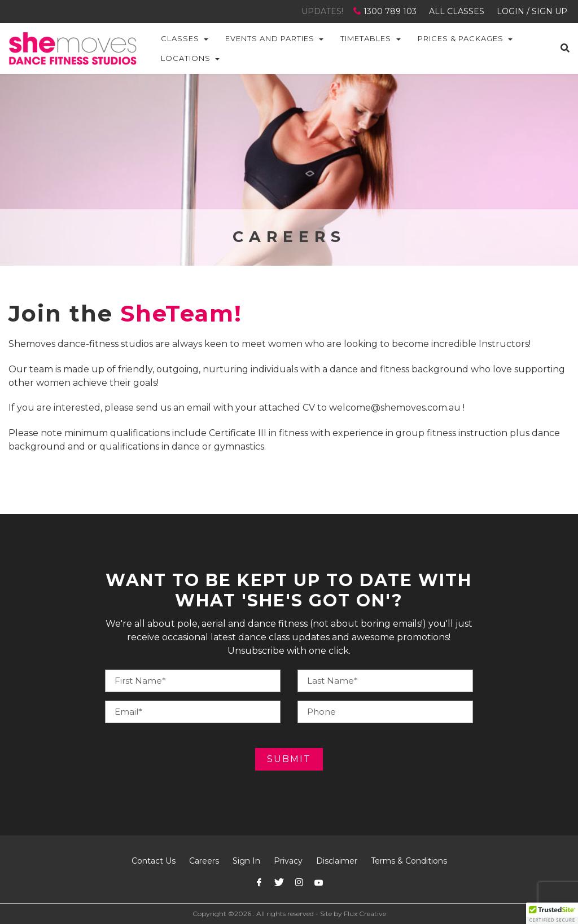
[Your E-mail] (193, 712)
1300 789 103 (386, 11)
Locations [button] (186, 58)
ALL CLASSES (457, 11)
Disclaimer (337, 861)
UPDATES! (322, 11)
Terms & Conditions (409, 861)
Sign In (246, 861)
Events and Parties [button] (270, 38)
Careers (204, 861)
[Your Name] (193, 681)
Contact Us (154, 861)
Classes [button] (180, 38)
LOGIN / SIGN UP (532, 11)
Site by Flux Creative (353, 914)
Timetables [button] (366, 38)
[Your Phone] (385, 681)
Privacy (288, 861)
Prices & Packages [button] (461, 38)
